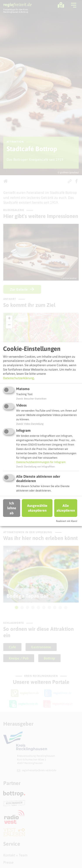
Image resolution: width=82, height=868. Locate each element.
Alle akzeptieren (66, 508)
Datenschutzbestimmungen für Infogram (41, 462)
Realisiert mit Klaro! (67, 521)
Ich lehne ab (12, 508)
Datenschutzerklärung (18, 378)
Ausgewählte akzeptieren (37, 508)
